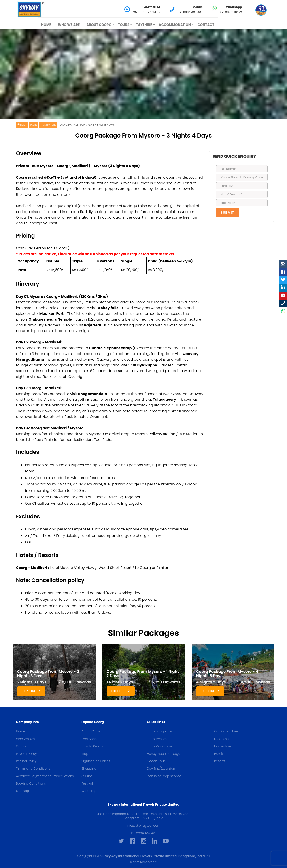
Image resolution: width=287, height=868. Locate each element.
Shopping (89, 768)
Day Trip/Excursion (161, 768)
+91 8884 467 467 (190, 12)
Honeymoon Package (164, 754)
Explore (31, 691)
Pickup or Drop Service (164, 776)
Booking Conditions (31, 783)
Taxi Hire (144, 25)
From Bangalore (159, 731)
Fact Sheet (90, 739)
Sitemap (23, 791)
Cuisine (87, 776)
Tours (124, 25)
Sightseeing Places (96, 761)
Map (85, 754)
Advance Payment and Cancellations (45, 776)
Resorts (220, 761)
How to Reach (92, 746)
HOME (22, 125)
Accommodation (175, 25)
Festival (87, 783)
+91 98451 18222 (231, 12)
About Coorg (99, 25)
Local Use (221, 739)
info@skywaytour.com (144, 825)
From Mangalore (160, 746)
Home (46, 25)
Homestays (223, 746)
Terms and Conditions (33, 768)
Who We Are (69, 25)
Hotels (219, 754)
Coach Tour (156, 761)
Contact (206, 25)
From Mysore (48, 125)
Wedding (88, 791)
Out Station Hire (226, 731)
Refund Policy (26, 761)
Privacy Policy (27, 754)
